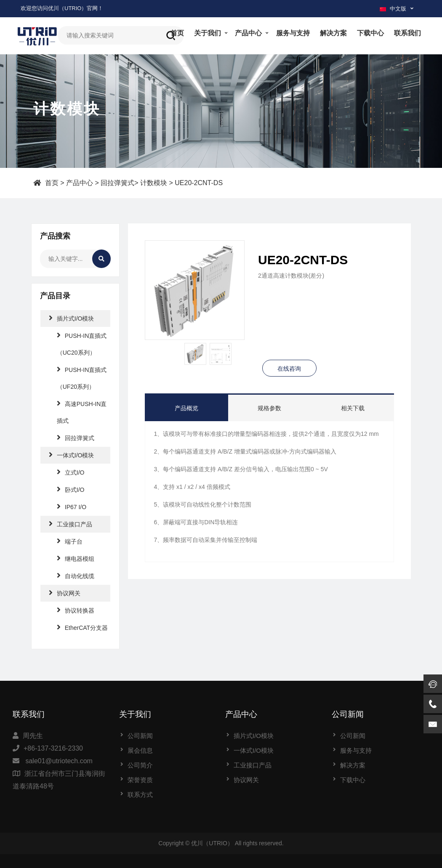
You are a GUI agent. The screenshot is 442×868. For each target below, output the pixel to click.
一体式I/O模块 (72, 455)
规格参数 (269, 408)
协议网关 (65, 593)
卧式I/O (71, 489)
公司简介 (140, 765)
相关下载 (353, 408)
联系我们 (407, 33)
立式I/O (71, 472)
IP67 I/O (72, 506)
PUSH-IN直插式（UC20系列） (82, 344)
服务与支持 (293, 33)
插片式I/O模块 (72, 318)
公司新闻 (140, 736)
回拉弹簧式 (117, 182)
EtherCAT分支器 (82, 627)
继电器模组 (76, 558)
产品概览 (186, 408)
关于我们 (208, 33)
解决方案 (333, 33)
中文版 (393, 9)
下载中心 (370, 33)
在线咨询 (289, 369)
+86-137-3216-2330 (53, 748)
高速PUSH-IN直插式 (82, 412)
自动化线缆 (76, 575)
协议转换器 (76, 610)
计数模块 (154, 182)
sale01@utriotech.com (59, 761)
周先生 (33, 736)
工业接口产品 (71, 524)
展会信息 (140, 750)
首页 (177, 33)
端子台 (70, 541)
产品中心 (248, 33)
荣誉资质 (140, 780)
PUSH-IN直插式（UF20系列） (82, 378)
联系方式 (140, 795)
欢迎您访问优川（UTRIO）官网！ (62, 8)
